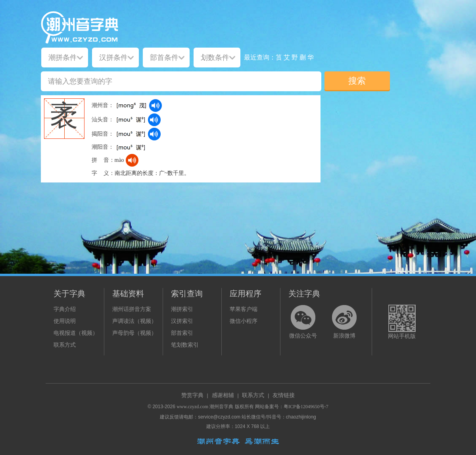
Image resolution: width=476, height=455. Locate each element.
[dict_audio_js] (155, 106)
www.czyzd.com (192, 407)
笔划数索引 (185, 345)
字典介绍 (65, 309)
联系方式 (65, 345)
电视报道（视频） (76, 333)
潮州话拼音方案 (132, 309)
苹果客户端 (244, 309)
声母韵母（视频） (134, 333)
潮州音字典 (221, 407)
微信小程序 (244, 321)
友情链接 (284, 395)
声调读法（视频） (134, 321)
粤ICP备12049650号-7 (306, 407)
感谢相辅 (223, 395)
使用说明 (65, 321)
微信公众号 (303, 336)
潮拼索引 (182, 309)
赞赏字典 (192, 395)
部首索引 (182, 333)
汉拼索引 (182, 321)
